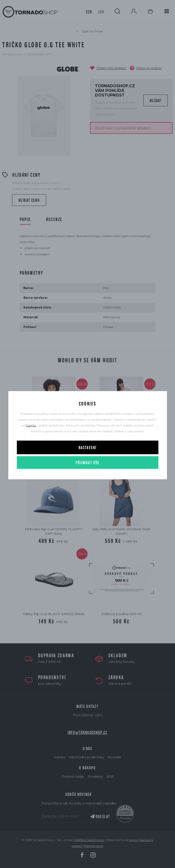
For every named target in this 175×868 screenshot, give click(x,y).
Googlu (31, 425)
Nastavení (87, 447)
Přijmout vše (88, 462)
